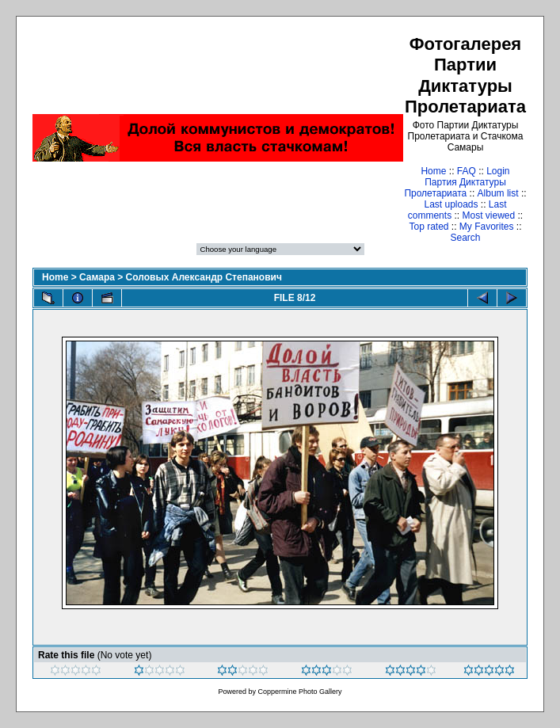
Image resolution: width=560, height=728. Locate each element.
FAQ (467, 171)
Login (498, 171)
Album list (498, 193)
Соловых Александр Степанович (204, 277)
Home (433, 171)
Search (465, 238)
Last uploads (451, 204)
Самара (97, 277)
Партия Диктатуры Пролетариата (455, 188)
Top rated (429, 227)
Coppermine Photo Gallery (299, 692)
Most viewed (488, 215)
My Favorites (487, 227)
